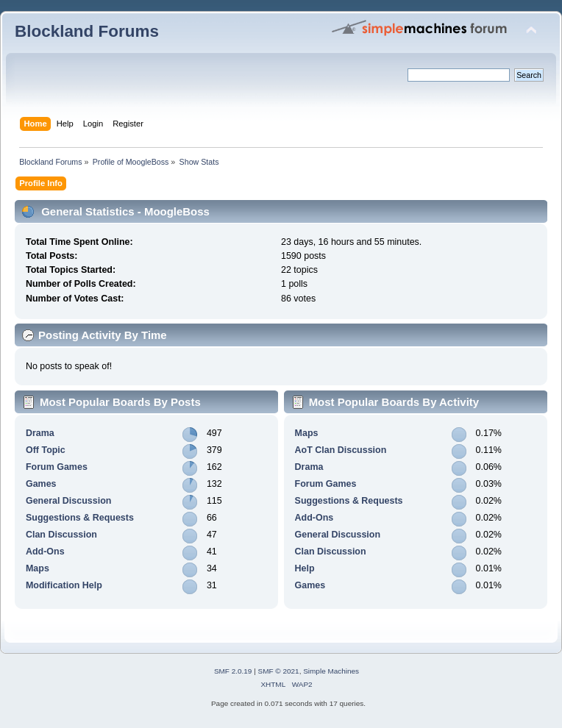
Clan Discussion (61, 535)
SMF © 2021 (279, 671)
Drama (40, 433)
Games (41, 484)
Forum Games (57, 467)
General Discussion (68, 501)
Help (305, 568)
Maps (38, 568)
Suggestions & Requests (80, 518)
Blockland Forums (87, 31)
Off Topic (46, 450)
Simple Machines (331, 671)
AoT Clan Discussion (341, 450)
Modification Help (64, 585)
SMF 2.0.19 (233, 671)
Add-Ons (45, 552)
